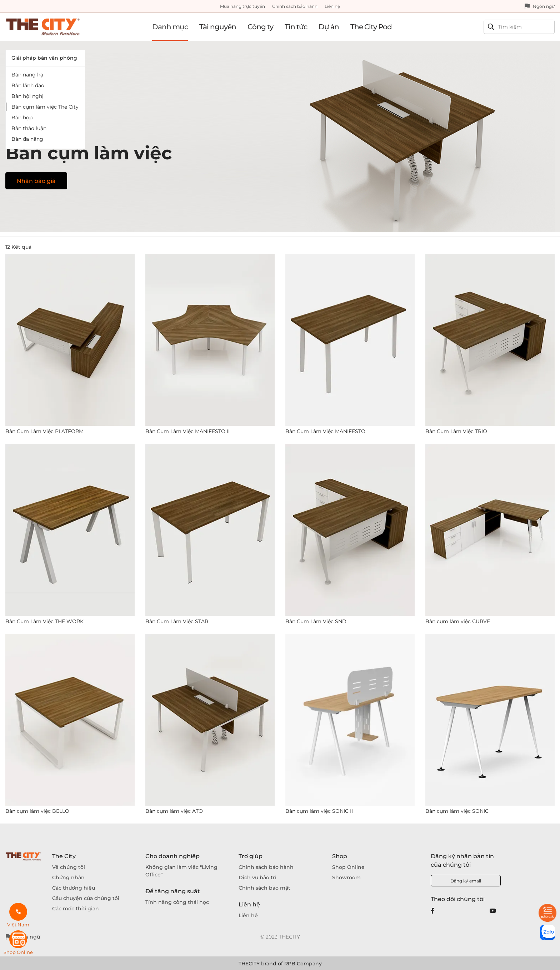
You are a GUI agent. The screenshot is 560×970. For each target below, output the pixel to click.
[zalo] (547, 932)
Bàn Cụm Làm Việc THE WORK (44, 621)
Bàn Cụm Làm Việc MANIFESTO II (187, 431)
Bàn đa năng (27, 139)
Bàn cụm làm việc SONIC (457, 811)
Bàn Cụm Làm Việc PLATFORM (44, 431)
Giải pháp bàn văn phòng (44, 58)
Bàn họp (22, 118)
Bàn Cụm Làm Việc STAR (177, 621)
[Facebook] (432, 911)
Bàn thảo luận (29, 128)
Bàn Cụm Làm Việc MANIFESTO (325, 431)
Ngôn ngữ (544, 6)
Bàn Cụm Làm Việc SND (316, 621)
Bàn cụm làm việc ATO (174, 811)
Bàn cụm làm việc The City (45, 107)
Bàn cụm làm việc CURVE (458, 621)
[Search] (516, 27)
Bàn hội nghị (27, 96)
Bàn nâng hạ (27, 75)
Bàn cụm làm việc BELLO (37, 811)
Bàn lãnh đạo (28, 85)
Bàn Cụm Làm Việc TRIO (456, 431)
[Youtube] (493, 911)
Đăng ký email (466, 881)
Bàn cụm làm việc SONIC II (319, 811)
